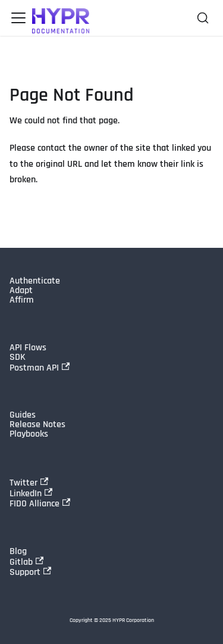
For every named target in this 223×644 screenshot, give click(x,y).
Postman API (40, 368)
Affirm (22, 300)
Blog (18, 552)
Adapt (21, 291)
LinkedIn (31, 493)
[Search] (203, 18)
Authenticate (35, 281)
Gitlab (26, 562)
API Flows (28, 348)
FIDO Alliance (40, 503)
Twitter (29, 483)
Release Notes (37, 425)
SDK (18, 357)
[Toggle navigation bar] (18, 18)
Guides (23, 415)
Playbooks (29, 434)
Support (30, 572)
